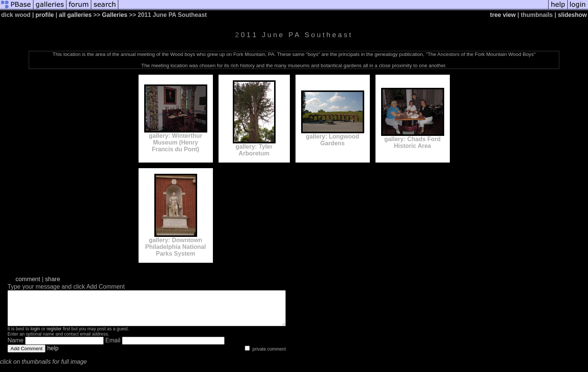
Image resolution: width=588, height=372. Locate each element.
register (54, 336)
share (53, 279)
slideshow (572, 15)
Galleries (115, 15)
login (35, 336)
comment (28, 279)
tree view (503, 15)
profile (45, 15)
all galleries (75, 15)
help (53, 355)
